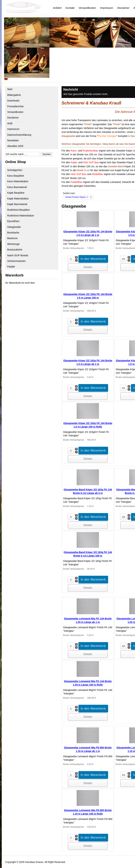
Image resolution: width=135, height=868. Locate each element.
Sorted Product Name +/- (77, 197)
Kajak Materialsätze (18, 199)
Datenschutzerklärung (19, 135)
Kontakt (70, 8)
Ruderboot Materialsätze (21, 216)
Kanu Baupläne (16, 176)
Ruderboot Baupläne (18, 210)
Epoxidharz (13, 221)
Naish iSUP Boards (18, 255)
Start (10, 89)
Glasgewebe (14, 227)
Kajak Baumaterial (17, 204)
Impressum (107, 8)
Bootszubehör (15, 250)
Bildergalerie (14, 95)
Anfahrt (57, 8)
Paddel (11, 267)
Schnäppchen (15, 170)
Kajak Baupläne (16, 193)
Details (88, 267)
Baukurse (12, 238)
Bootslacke (13, 233)
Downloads (13, 101)
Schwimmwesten (16, 261)
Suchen (47, 154)
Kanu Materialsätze (18, 181)
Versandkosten (87, 8)
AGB (10, 123)
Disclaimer (123, 8)
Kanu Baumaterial (17, 187)
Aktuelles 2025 (15, 146)
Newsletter (13, 140)
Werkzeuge (13, 244)
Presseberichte (15, 106)
